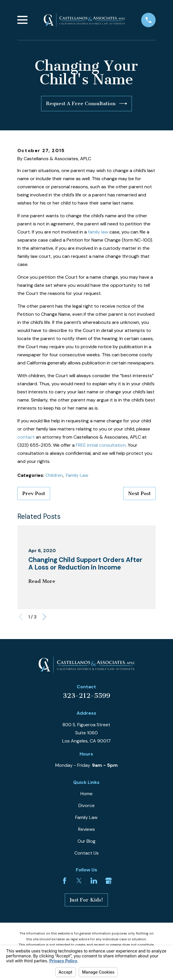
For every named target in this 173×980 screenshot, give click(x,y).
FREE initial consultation (101, 445)
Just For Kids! (86, 900)
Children (54, 475)
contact (26, 437)
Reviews (86, 829)
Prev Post (34, 493)
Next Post (139, 493)
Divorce (86, 805)
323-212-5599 (86, 696)
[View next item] (44, 617)
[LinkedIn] (94, 881)
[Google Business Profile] (108, 881)
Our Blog (86, 841)
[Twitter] (79, 881)
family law (98, 232)
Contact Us (86, 853)
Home (86, 794)
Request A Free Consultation (86, 104)
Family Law (77, 475)
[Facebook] (65, 881)
